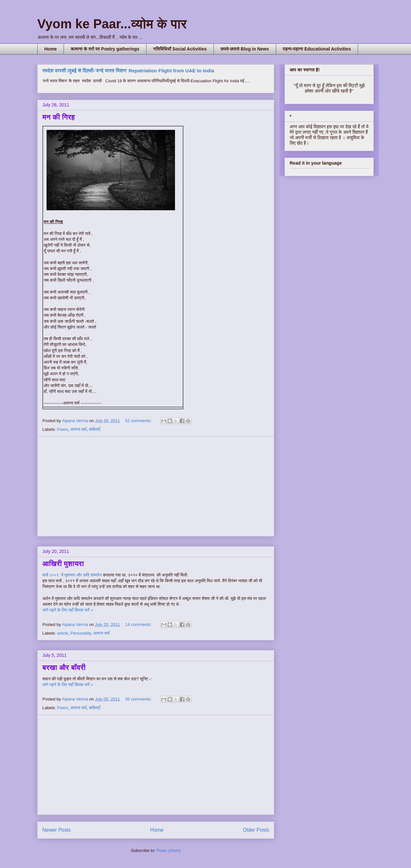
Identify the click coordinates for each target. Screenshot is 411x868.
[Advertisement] (156, 486)
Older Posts (256, 830)
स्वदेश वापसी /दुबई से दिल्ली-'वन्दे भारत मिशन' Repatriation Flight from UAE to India (128, 71)
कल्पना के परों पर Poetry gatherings (105, 49)
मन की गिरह (59, 117)
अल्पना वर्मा (79, 429)
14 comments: (139, 624)
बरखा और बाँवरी (64, 668)
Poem (63, 429)
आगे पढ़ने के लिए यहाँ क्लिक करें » (68, 610)
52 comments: (139, 421)
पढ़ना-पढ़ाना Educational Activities (317, 49)
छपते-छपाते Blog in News (245, 49)
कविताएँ (95, 429)
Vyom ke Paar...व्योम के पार (112, 24)
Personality (80, 633)
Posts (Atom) (168, 850)
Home (51, 49)
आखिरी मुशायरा (63, 564)
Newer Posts (57, 830)
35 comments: (139, 699)
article (63, 633)
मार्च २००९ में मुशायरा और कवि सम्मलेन (73, 575)
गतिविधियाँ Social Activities (180, 49)
